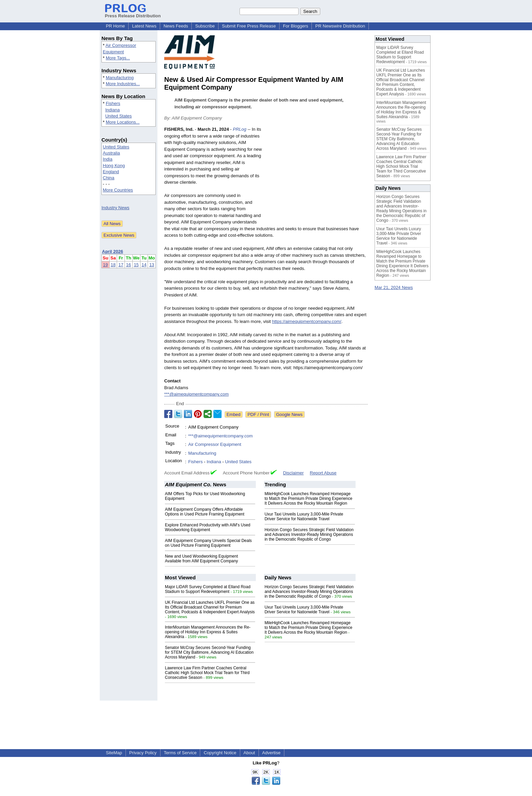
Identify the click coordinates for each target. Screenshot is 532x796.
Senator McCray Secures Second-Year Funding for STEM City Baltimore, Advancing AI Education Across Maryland (209, 652)
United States (118, 116)
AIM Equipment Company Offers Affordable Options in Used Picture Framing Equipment (205, 512)
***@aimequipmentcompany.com (196, 394)
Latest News (144, 26)
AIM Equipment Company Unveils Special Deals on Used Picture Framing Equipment (208, 543)
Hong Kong (114, 166)
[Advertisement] (317, 176)
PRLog (240, 129)
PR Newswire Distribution (340, 26)
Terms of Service (180, 753)
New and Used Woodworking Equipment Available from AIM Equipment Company (201, 559)
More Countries (118, 190)
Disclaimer (293, 473)
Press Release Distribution (133, 13)
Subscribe (205, 26)
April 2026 (113, 251)
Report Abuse (323, 473)
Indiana (112, 110)
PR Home (115, 26)
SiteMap (114, 753)
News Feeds (176, 26)
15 (136, 265)
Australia (111, 153)
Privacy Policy (143, 753)
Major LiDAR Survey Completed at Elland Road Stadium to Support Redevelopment (208, 589)
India (108, 159)
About (249, 753)
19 (106, 265)
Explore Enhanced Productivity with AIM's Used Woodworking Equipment (208, 527)
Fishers (113, 103)
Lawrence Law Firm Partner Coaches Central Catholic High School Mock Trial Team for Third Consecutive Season (207, 673)
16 (129, 265)
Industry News (115, 208)
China (109, 178)
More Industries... (123, 84)
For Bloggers (296, 26)
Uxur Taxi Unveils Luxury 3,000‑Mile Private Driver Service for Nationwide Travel (304, 517)
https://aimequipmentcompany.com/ (307, 321)
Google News (289, 414)
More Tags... (118, 58)
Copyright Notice (220, 753)
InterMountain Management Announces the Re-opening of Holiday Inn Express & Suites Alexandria (208, 632)
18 (113, 265)
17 (121, 265)
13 (152, 265)
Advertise (271, 753)
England (111, 172)
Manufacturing (120, 78)
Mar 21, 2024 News (394, 287)
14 (144, 265)
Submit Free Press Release (249, 26)
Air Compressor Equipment (215, 444)
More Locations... (123, 122)
